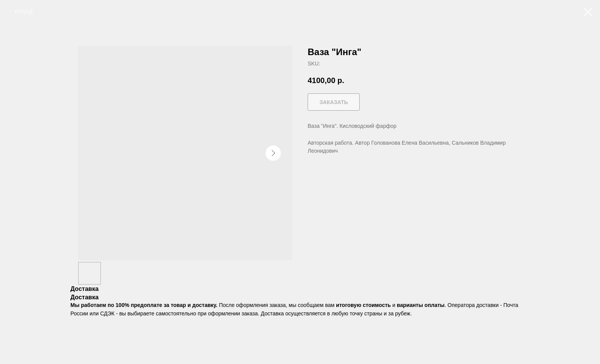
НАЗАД (24, 11)
